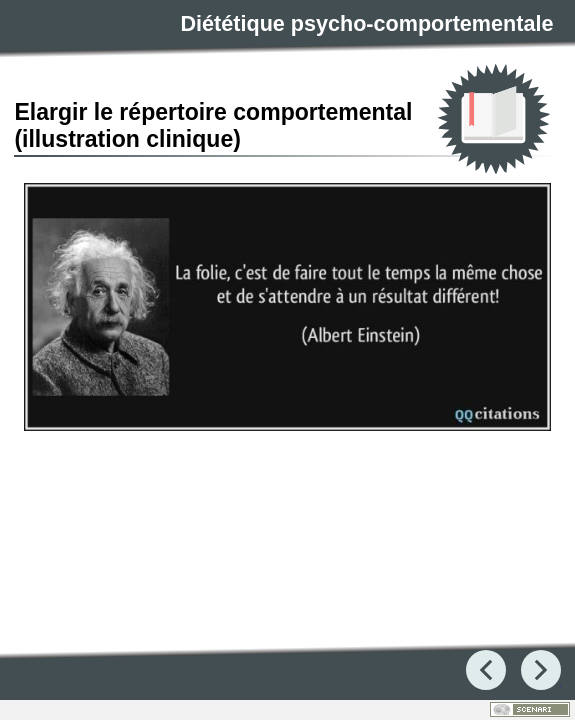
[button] (287, 308)
